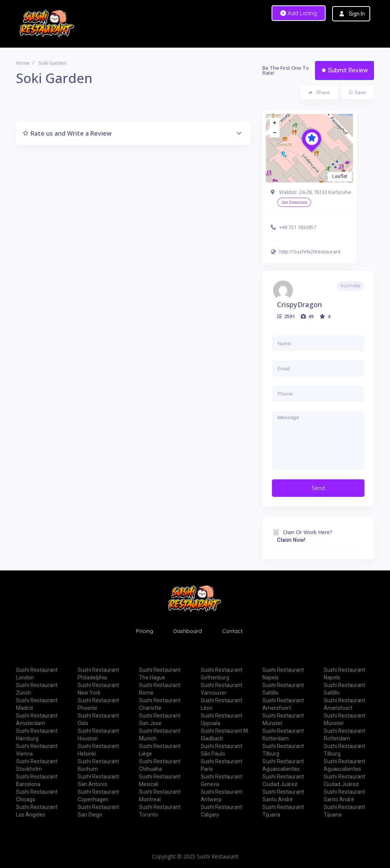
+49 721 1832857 (298, 227)
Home (23, 63)
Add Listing (299, 13)
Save (358, 92)
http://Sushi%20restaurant (310, 251)
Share (319, 92)
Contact (232, 631)
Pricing (145, 631)
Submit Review (345, 70)
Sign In (357, 14)
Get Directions (294, 202)
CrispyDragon (299, 304)
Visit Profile (350, 286)
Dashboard (188, 631)
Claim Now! (291, 540)
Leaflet (340, 176)
